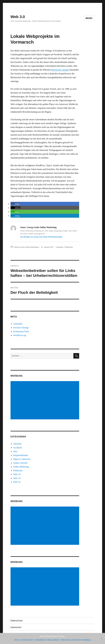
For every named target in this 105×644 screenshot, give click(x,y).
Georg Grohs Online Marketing (26, 247)
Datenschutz (17, 621)
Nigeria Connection (22, 459)
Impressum (16, 627)
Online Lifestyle (20, 463)
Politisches (69, 247)
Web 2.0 (17, 478)
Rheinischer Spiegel (60, 70)
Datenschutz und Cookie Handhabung (76, 640)
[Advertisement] (45, 401)
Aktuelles (60, 247)
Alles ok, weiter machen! (24, 640)
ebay (15, 451)
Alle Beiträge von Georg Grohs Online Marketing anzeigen (41, 236)
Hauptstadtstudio (21, 455)
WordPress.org (20, 335)
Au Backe (18, 448)
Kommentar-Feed (21, 331)
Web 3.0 (18, 17)
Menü (89, 18)
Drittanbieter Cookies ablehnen (47, 640)
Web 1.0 (17, 474)
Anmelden (18, 324)
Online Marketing (21, 467)
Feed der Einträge (21, 328)
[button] (15, 204)
